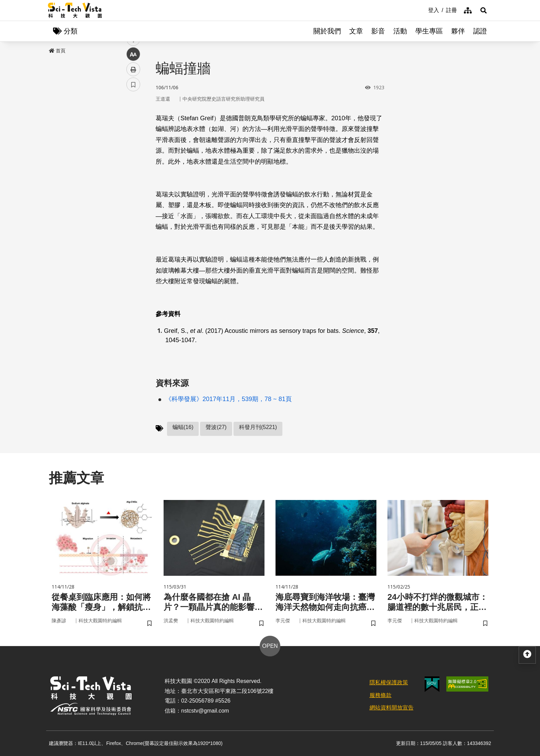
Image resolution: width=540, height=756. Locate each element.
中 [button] (133, 177)
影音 (378, 31)
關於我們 (327, 31)
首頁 (57, 51)
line (131, 162)
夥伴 (458, 31)
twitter (133, 147)
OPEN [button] (270, 646)
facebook (133, 132)
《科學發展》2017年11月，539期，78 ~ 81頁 (229, 399)
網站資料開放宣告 (392, 708)
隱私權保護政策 (389, 682)
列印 (133, 192)
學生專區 (429, 31)
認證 (480, 31)
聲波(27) (216, 427)
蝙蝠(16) (183, 427)
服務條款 (381, 695)
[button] (484, 10)
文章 (356, 31)
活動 (400, 31)
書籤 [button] (133, 207)
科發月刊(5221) (258, 427)
